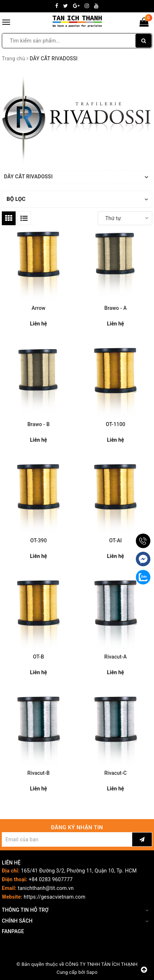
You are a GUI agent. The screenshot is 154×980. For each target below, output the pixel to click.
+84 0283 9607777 (51, 879)
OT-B (38, 657)
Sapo (92, 972)
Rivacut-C (115, 773)
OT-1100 (115, 424)
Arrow (38, 308)
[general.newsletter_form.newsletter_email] (67, 839)
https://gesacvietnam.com (54, 897)
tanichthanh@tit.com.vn (46, 888)
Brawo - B (38, 424)
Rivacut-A (115, 657)
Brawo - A (115, 308)
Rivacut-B (38, 773)
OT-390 (38, 540)
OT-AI (116, 540)
